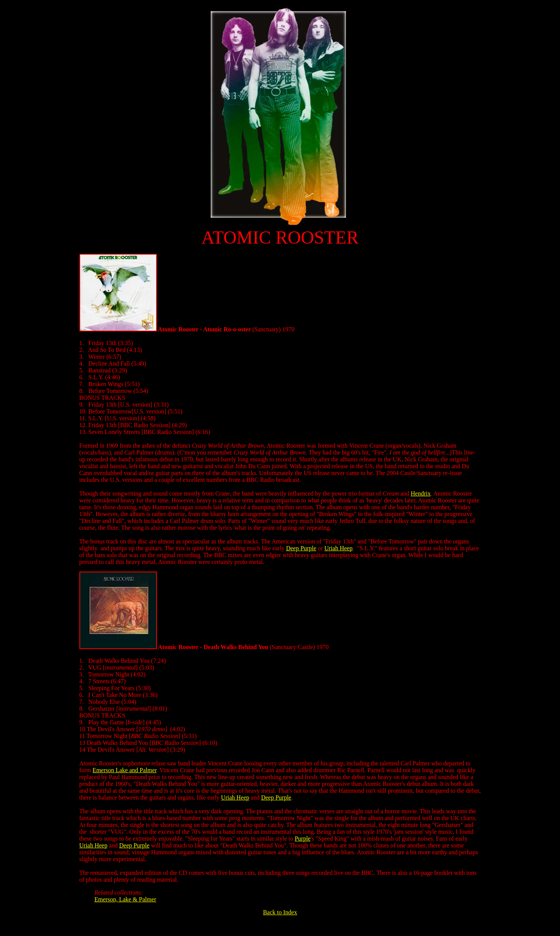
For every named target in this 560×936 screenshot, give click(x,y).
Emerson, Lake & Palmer (126, 899)
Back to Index (280, 912)
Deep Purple (301, 548)
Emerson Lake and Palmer (125, 770)
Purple (303, 839)
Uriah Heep (339, 548)
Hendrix (421, 493)
